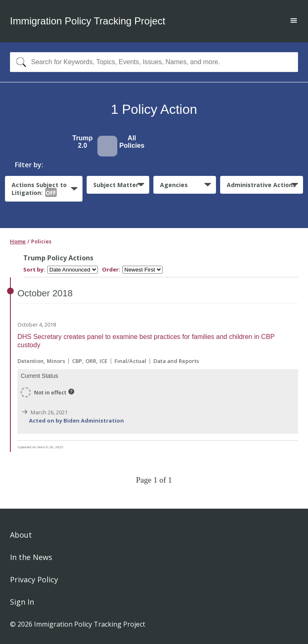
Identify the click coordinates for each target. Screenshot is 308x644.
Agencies (174, 185)
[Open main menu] (294, 21)
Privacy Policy (34, 579)
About (21, 535)
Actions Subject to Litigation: (39, 189)
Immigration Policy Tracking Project (88, 21)
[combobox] (154, 62)
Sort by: (34, 270)
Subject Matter (116, 185)
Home (18, 241)
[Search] (19, 62)
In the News (31, 557)
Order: (111, 270)
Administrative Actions (261, 185)
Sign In (22, 602)
